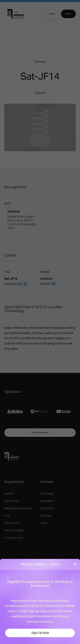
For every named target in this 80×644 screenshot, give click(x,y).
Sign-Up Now (40, 633)
